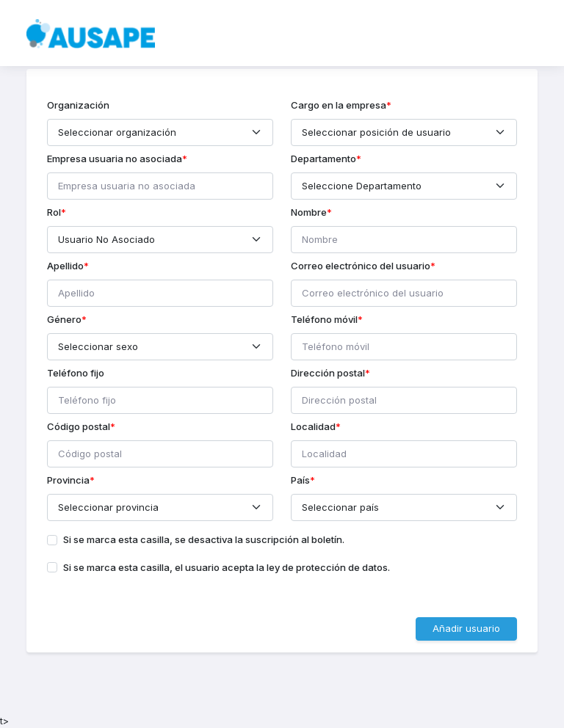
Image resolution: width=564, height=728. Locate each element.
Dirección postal (328, 373)
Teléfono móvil (324, 319)
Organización (78, 105)
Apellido (65, 266)
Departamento (323, 159)
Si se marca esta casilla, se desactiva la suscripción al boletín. (204, 539)
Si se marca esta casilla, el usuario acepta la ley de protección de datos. (227, 567)
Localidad (313, 426)
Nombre (309, 212)
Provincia (68, 480)
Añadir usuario (466, 628)
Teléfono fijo (76, 373)
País (300, 480)
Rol (54, 212)
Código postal (79, 426)
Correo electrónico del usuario (361, 266)
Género (64, 319)
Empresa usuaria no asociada (115, 159)
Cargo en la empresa (339, 105)
